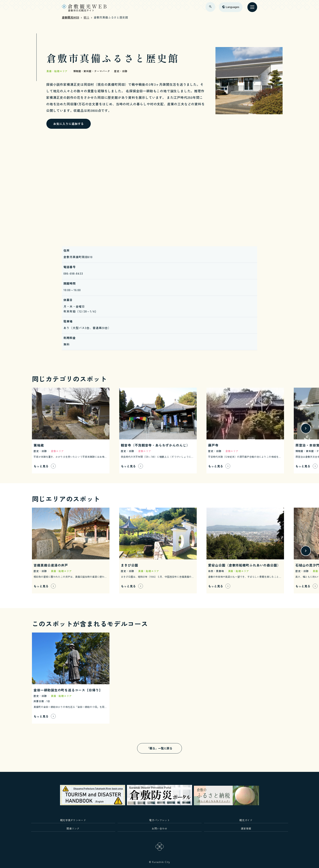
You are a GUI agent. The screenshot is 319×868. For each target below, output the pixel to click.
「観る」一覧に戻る (159, 748)
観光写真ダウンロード (73, 820)
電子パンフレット (159, 820)
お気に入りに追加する (69, 124)
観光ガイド (246, 820)
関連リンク (73, 828)
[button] (306, 428)
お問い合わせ (159, 828)
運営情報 (246, 828)
